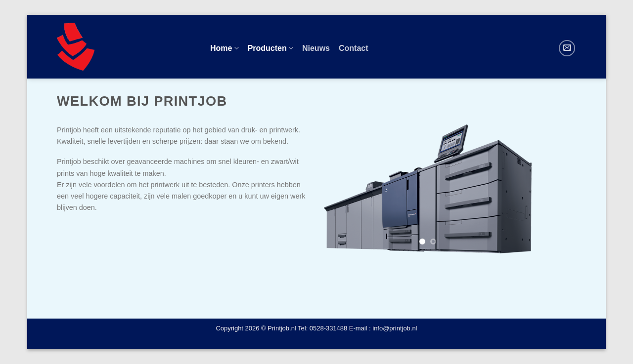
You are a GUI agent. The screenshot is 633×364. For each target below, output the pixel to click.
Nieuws (316, 48)
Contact (354, 48)
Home (225, 48)
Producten (271, 48)
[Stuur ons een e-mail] (567, 48)
